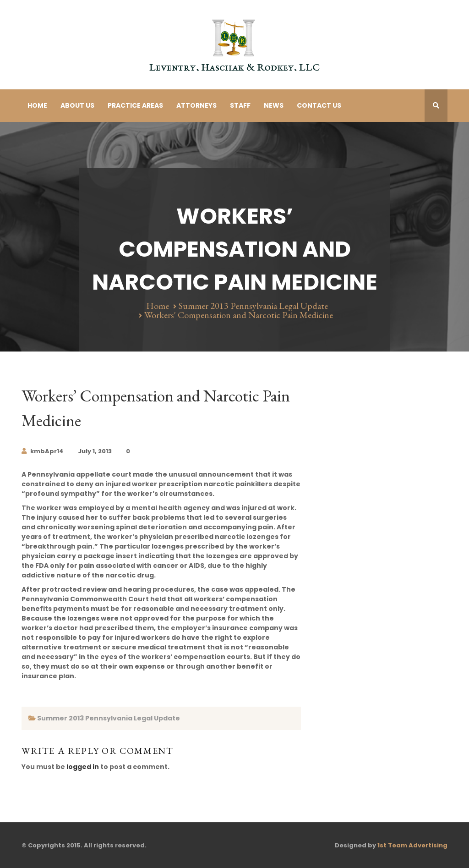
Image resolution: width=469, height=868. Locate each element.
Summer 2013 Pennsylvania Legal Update (253, 306)
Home (37, 105)
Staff (240, 105)
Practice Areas (135, 105)
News (274, 105)
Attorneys (196, 105)
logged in (83, 767)
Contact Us (319, 105)
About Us (77, 105)
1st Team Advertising (412, 845)
